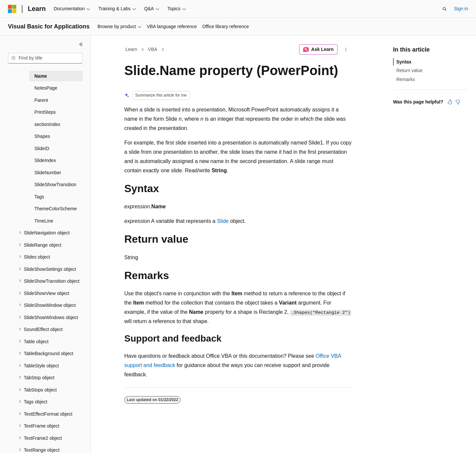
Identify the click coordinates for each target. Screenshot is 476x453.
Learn (132, 49)
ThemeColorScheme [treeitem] (56, 209)
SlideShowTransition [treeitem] (55, 185)
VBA (153, 49)
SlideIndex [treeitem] (45, 160)
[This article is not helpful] (458, 102)
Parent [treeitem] (41, 100)
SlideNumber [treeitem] (48, 173)
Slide (223, 221)
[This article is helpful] (450, 102)
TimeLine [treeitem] (44, 221)
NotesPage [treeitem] (46, 88)
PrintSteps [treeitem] (45, 112)
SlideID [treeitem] (42, 148)
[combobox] (45, 58)
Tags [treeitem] (39, 197)
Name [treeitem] (41, 76)
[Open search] (445, 9)
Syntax (404, 62)
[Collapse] (81, 44)
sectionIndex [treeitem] (47, 124)
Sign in (461, 9)
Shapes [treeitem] (42, 136)
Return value (409, 70)
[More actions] (346, 50)
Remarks (406, 79)
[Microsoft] (12, 9)
